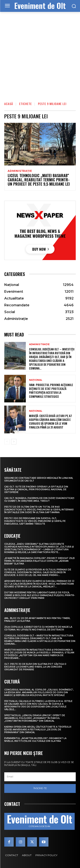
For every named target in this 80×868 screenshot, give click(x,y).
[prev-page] (7, 442)
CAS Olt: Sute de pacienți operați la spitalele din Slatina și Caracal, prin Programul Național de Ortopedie (36, 489)
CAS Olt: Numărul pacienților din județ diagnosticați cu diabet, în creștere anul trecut (39, 500)
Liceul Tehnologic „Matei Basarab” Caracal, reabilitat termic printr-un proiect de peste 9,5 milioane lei (39, 180)
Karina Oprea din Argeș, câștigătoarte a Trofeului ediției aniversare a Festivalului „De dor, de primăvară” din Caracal (38, 730)
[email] (40, 777)
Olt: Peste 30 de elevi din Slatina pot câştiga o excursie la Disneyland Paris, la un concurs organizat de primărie (35, 667)
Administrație (20, 171)
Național (36, 380)
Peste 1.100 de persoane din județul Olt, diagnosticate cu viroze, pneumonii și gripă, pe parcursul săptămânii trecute (35, 521)
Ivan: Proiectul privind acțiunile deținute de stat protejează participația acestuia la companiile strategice (51, 391)
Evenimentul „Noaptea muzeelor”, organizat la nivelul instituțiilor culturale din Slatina (35, 740)
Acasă (9, 104)
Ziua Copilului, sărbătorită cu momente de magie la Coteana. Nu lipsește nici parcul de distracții (38, 628)
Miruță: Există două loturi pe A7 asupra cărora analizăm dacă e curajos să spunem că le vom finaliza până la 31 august (50, 421)
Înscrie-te (40, 788)
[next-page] (14, 442)
